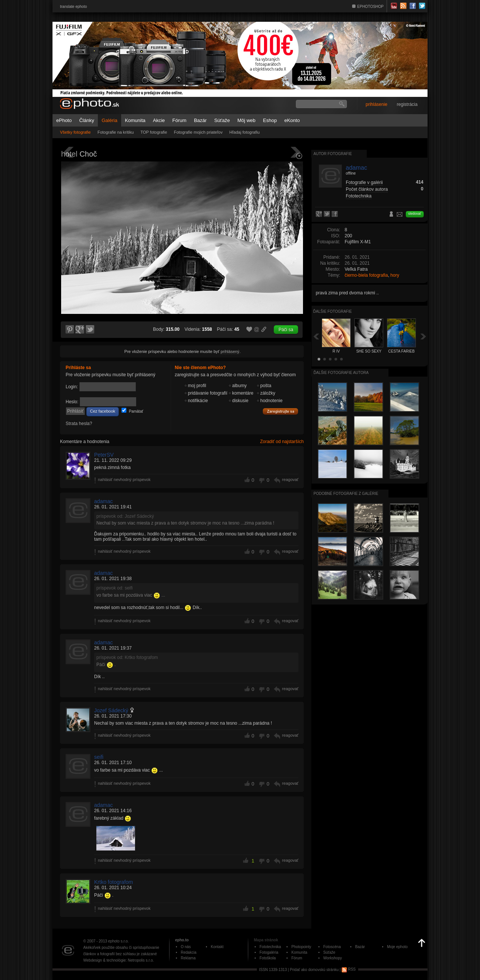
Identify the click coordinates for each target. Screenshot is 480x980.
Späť (316, 336)
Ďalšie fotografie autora (341, 373)
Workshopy (333, 958)
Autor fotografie (333, 154)
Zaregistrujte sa (280, 412)
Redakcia (189, 952)
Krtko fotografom (114, 882)
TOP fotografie (154, 132)
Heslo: (72, 402)
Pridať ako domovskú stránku (314, 969)
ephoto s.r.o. (118, 941)
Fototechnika (359, 196)
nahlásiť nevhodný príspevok (124, 479)
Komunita (135, 120)
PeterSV (104, 455)
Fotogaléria (269, 952)
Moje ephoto (397, 947)
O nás (186, 947)
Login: (72, 387)
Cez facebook (103, 411)
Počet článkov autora (367, 189)
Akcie (159, 120)
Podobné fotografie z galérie (346, 494)
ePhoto (64, 120)
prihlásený (230, 351)
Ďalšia (423, 336)
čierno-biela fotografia (366, 275)
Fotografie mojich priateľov (198, 132)
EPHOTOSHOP (370, 7)
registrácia (407, 104)
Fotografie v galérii (364, 182)
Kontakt (217, 947)
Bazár (200, 120)
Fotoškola (268, 958)
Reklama (188, 958)
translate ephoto (73, 7)
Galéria (109, 120)
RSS (349, 969)
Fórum (180, 120)
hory (395, 275)
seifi (99, 757)
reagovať (290, 479)
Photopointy (301, 947)
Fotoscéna (332, 947)
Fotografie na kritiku (116, 132)
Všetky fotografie (75, 132)
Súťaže (222, 120)
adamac (103, 501)
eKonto (292, 120)
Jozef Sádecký (111, 710)
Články (87, 120)
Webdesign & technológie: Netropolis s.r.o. (118, 960)
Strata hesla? (79, 424)
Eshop (270, 120)
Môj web (246, 120)
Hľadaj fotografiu (244, 132)
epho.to (182, 940)
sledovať (415, 214)
